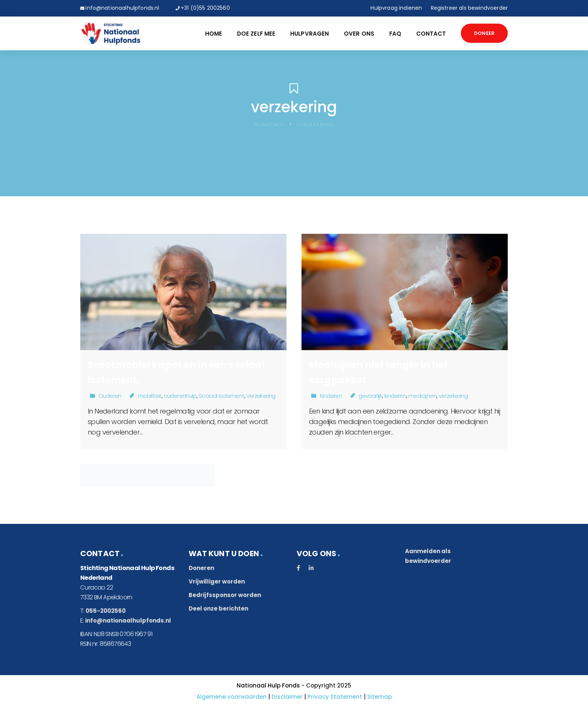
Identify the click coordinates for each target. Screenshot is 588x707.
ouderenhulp (180, 396)
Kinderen (331, 396)
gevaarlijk (370, 396)
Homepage (270, 124)
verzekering (261, 396)
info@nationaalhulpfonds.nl (122, 8)
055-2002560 (106, 611)
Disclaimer (287, 697)
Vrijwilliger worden (217, 581)
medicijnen (422, 396)
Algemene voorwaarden (232, 697)
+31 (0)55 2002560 (205, 8)
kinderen (395, 396)
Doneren (201, 568)
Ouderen (110, 396)
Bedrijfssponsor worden (225, 595)
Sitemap (379, 697)
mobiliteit (150, 396)
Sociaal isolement (222, 396)
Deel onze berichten (218, 608)
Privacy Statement (335, 697)
